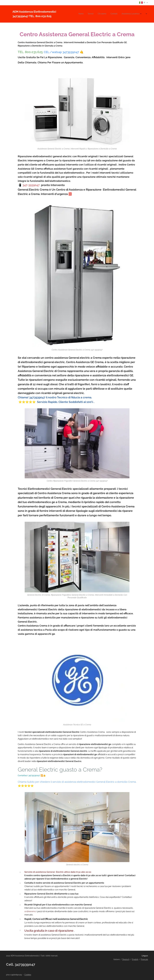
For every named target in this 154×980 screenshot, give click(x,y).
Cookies (28, 975)
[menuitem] (126, 14)
